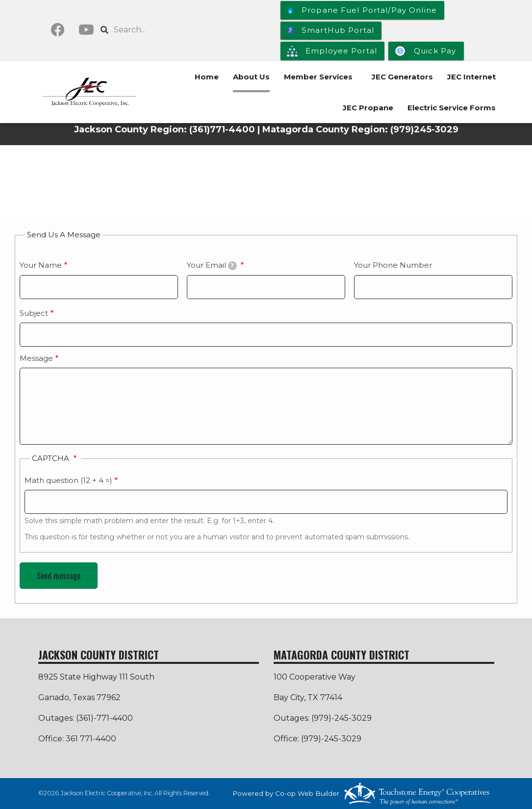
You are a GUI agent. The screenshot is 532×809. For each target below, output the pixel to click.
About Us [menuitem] (251, 77)
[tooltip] (232, 266)
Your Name (41, 265)
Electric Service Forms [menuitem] (452, 108)
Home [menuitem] (207, 77)
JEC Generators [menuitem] (402, 77)
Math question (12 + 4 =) (68, 480)
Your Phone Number (393, 265)
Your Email (212, 265)
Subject (34, 313)
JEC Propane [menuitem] (368, 108)
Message (36, 358)
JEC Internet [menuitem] (471, 77)
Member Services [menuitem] (318, 77)
